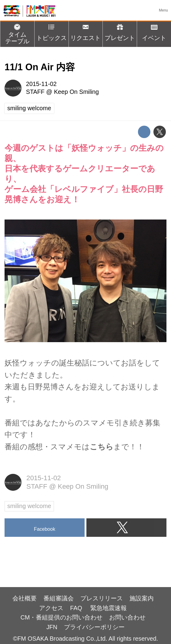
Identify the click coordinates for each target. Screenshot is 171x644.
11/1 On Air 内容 (40, 67)
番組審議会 (59, 598)
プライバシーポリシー (94, 627)
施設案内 (142, 598)
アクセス (51, 608)
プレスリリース (102, 598)
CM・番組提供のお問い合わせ (61, 617)
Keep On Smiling (76, 92)
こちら (102, 447)
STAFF (35, 92)
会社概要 (25, 598)
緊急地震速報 (109, 608)
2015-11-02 (41, 84)
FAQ (77, 608)
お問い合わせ (127, 617)
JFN (52, 627)
